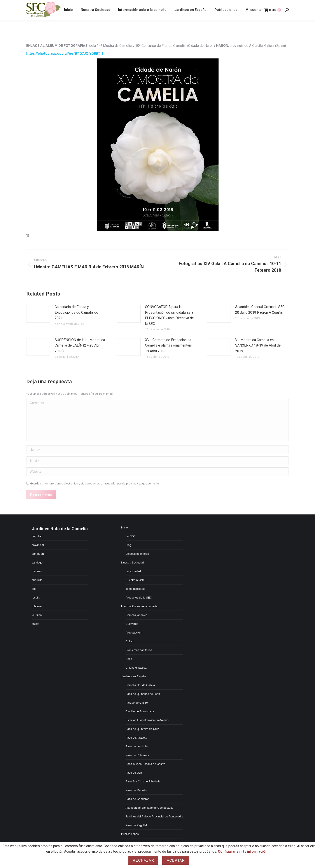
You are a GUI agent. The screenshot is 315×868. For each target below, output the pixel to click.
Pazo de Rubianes (137, 755)
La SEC (130, 536)
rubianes (37, 606)
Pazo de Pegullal (136, 825)
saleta (36, 624)
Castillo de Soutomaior (140, 711)
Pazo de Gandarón (137, 799)
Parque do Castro (137, 703)
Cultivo (130, 641)
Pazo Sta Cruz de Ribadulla (143, 781)
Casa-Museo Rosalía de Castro (145, 764)
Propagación (134, 633)
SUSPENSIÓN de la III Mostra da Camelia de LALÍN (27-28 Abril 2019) (80, 345)
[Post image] (38, 314)
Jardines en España (134, 676)
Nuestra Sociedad (132, 563)
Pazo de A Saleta (136, 738)
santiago (37, 563)
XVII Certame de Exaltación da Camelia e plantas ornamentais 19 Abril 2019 (168, 345)
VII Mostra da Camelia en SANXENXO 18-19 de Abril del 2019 (258, 345)
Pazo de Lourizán (137, 746)
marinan (37, 571)
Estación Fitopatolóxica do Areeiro (147, 720)
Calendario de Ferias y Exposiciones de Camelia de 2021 (76, 312)
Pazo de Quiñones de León (143, 694)
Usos (129, 659)
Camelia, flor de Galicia (140, 685)
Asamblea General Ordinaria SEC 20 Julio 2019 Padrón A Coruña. (260, 310)
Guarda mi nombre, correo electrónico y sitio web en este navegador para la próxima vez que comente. (95, 483)
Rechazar (143, 860)
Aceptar (176, 860)
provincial (38, 545)
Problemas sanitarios (139, 650)
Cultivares (132, 624)
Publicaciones (130, 834)
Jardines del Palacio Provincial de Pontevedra (155, 816)
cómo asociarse (136, 589)
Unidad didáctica (136, 668)
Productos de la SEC (139, 598)
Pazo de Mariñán (136, 790)
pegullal (37, 536)
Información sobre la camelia (139, 606)
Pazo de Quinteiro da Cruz (142, 729)
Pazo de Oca (134, 773)
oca (34, 589)
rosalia (36, 598)
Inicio (124, 527)
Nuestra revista (135, 580)
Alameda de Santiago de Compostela (149, 808)
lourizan (37, 615)
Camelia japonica (136, 615)
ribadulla (37, 580)
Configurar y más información (243, 851)
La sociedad (133, 571)
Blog (128, 545)
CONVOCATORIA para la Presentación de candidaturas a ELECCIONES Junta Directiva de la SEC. (169, 315)
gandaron (38, 554)
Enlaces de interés (137, 554)
